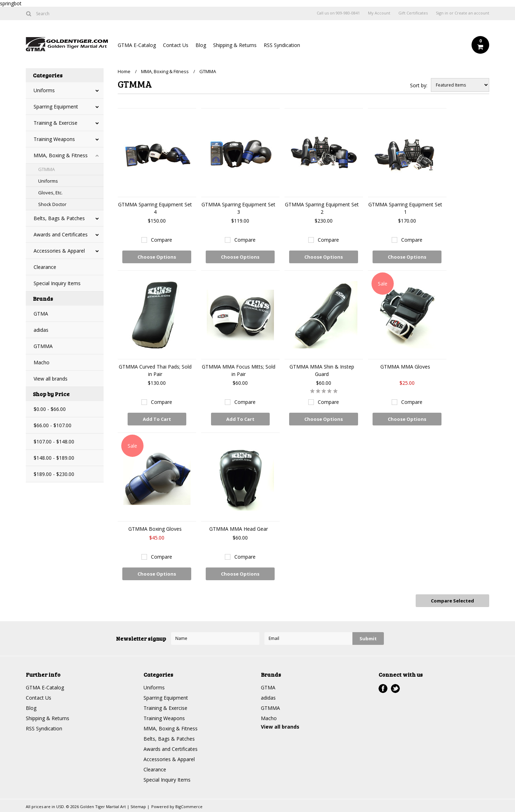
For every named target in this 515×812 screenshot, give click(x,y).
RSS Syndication (282, 45)
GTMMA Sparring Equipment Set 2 (322, 208)
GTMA (41, 314)
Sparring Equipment (56, 107)
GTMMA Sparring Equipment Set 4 (155, 208)
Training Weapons (54, 139)
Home (124, 71)
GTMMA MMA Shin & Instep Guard (322, 370)
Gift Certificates (413, 13)
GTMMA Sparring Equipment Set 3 (238, 208)
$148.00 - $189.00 (54, 458)
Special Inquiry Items (57, 283)
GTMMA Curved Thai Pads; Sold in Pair (155, 370)
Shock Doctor (52, 204)
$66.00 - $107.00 (52, 425)
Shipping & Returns (235, 45)
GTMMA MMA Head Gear (239, 529)
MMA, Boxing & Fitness (61, 155)
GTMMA (46, 169)
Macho (42, 362)
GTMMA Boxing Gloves (155, 529)
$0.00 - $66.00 (50, 409)
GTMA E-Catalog (137, 45)
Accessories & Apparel (59, 251)
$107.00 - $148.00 (54, 442)
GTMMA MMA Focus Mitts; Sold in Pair (239, 370)
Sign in (442, 13)
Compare (162, 240)
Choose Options (157, 257)
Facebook (383, 689)
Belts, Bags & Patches (59, 218)
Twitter (395, 689)
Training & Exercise (55, 123)
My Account (379, 13)
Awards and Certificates (61, 234)
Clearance (45, 267)
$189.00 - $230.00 (54, 474)
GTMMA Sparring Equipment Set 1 (405, 208)
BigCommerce (189, 807)
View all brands (51, 379)
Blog (201, 45)
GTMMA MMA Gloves (405, 367)
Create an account (472, 13)
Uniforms (44, 90)
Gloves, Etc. (50, 193)
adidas (41, 330)
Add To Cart (157, 419)
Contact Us (176, 45)
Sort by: (419, 85)
